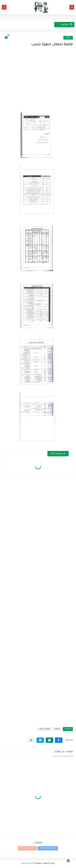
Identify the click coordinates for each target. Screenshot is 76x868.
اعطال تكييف (45, 729)
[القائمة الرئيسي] (72, 7)
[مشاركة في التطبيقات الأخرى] (31, 740)
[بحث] (4, 7)
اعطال (68, 38)
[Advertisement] (38, 84)
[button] (59, 740)
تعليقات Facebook (48, 848)
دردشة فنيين (27, 863)
